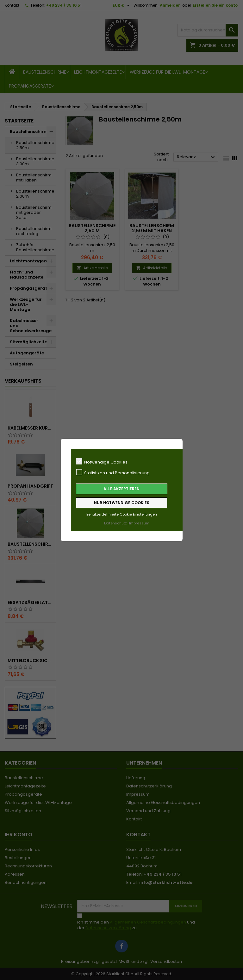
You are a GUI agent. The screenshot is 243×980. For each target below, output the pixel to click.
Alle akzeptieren (121, 489)
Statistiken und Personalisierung (113, 472)
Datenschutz (115, 523)
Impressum (139, 523)
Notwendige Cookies (102, 462)
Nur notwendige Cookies (122, 503)
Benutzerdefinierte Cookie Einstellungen (122, 514)
